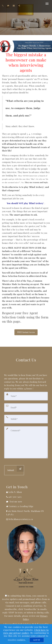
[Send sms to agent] (9, 6)
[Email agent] (14, 6)
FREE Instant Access (26, 332)
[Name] (26, 396)
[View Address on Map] (26, 513)
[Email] (26, 408)
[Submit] (14, 470)
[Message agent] (26, 502)
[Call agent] (3, 6)
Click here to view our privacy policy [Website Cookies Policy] (26, 631)
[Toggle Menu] (47, 4)
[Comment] (26, 442)
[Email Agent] (26, 519)
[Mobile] (26, 419)
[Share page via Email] (20, 6)
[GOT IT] (37, 640)
